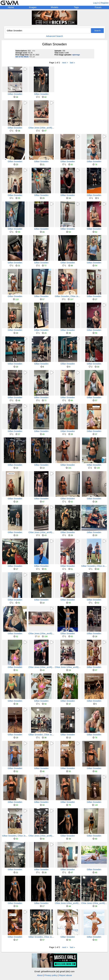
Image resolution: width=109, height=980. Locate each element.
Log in (96, 3)
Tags (76, 7)
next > (65, 63)
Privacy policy (51, 975)
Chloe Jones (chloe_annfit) (40, 128)
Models (54, 7)
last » (73, 63)
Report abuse (66, 975)
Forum (98, 7)
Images (33, 7)
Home (11, 7)
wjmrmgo (76, 55)
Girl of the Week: (22, 57)
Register (105, 3)
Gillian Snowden (15, 94)
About (40, 975)
